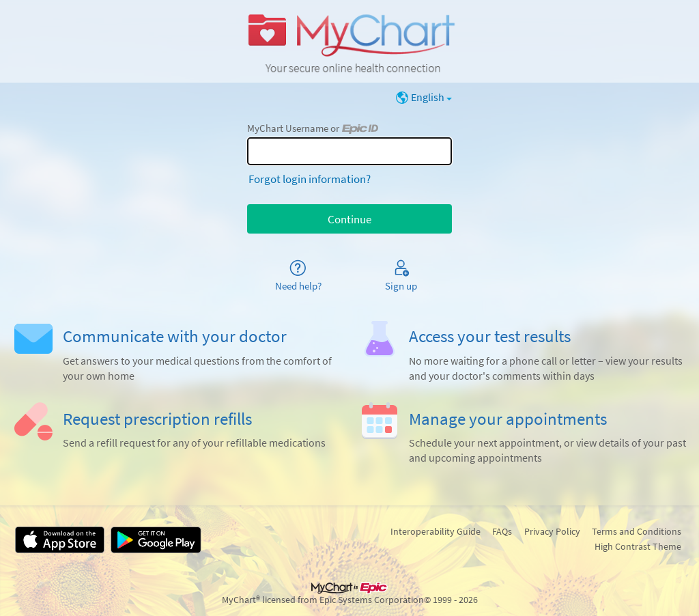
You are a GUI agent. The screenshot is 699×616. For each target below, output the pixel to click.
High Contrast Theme (638, 546)
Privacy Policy (552, 531)
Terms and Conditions (637, 531)
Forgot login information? (310, 179)
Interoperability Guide (436, 531)
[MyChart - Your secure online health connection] (349, 42)
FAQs (502, 531)
